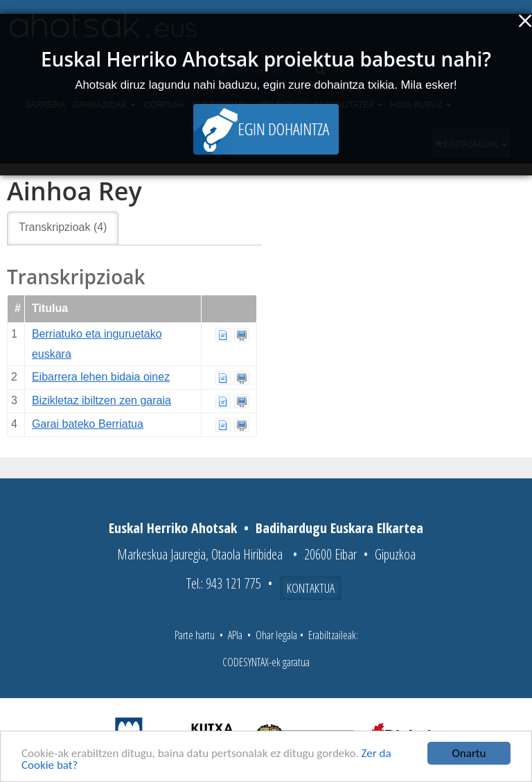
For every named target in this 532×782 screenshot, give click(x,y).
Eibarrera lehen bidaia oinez (101, 377)
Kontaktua (311, 588)
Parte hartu (195, 635)
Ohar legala (276, 635)
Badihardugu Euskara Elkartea (339, 528)
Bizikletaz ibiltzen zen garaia (101, 400)
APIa (235, 635)
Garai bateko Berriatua (88, 424)
